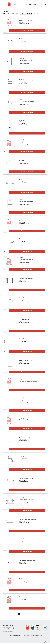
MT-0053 (21, 436)
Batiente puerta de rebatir (25, 360)
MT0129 (21, 19)
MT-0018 (21, 258)
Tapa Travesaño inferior (25, 299)
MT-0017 (21, 238)
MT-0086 (21, 498)
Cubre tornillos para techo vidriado (28, 561)
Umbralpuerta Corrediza (25, 240)
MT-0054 (21, 457)
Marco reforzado (23, 40)
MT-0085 (21, 477)
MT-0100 (21, 578)
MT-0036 (21, 338)
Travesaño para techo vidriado (27, 499)
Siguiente (37, 14)
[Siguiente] (31, 614)
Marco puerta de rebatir (25, 181)
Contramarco (22, 221)
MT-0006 (21, 140)
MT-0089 (21, 559)
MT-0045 (21, 418)
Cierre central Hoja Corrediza (26, 279)
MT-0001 (21, 38)
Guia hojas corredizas (24, 420)
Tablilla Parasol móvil (24, 340)
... (29, 614)
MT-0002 (21, 59)
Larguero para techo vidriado (26, 479)
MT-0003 (21, 79)
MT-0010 (21, 179)
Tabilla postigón (23, 141)
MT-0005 (21, 120)
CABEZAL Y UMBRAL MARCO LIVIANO (28, 580)
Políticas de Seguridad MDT (14, 635)
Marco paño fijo (23, 160)
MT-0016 (21, 219)
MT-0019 (21, 277)
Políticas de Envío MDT (26, 635)
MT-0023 (21, 297)
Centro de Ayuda (32, 637)
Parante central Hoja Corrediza (27, 101)
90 (9, 14)
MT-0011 (21, 200)
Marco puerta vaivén (24, 320)
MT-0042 (21, 398)
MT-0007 (21, 159)
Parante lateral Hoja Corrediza (26, 81)
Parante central (23, 458)
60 (6, 14)
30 (4, 14)
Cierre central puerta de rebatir (27, 399)
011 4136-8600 (9, 631)
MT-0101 (21, 596)
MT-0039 (21, 359)
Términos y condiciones (37, 635)
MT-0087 (21, 518)
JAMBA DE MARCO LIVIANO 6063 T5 (28, 598)
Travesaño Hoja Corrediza (25, 60)
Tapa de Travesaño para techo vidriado (29, 540)
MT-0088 (21, 539)
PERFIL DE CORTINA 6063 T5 (26, 259)
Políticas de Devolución (22, 637)
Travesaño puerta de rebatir (26, 201)
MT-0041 (21, 380)
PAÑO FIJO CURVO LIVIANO (25, 21)
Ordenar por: (15, 14)
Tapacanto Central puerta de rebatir (28, 381)
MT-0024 (21, 318)
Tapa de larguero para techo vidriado (28, 520)
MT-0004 (21, 100)
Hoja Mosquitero (23, 122)
